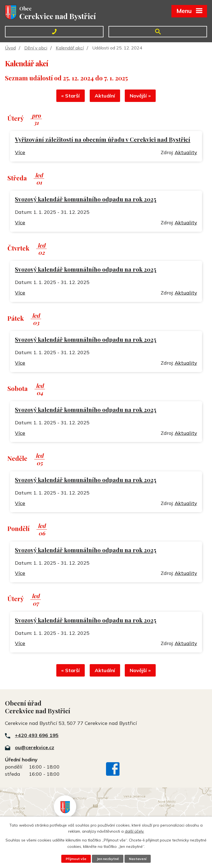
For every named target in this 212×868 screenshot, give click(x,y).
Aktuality (186, 153)
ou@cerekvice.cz (35, 749)
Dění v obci (36, 48)
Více (20, 153)
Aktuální (105, 97)
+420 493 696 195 (37, 737)
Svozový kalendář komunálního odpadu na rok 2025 (86, 200)
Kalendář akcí (70, 48)
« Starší (69, 97)
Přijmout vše (75, 859)
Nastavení (139, 859)
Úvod (10, 48)
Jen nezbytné (108, 859)
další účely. (134, 831)
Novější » (142, 97)
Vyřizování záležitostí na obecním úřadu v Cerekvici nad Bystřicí (103, 140)
